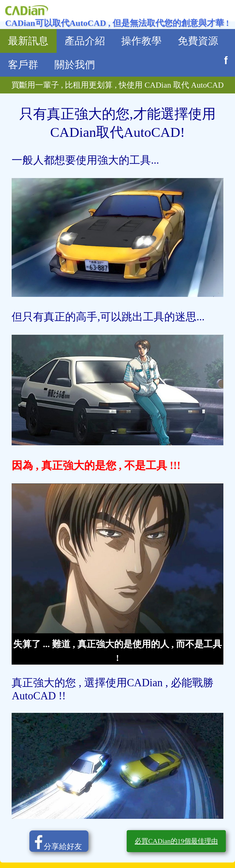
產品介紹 (85, 41)
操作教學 (141, 41)
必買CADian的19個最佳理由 (176, 841)
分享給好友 (56, 842)
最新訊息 (28, 41)
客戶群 (23, 65)
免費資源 (198, 41)
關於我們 (75, 65)
